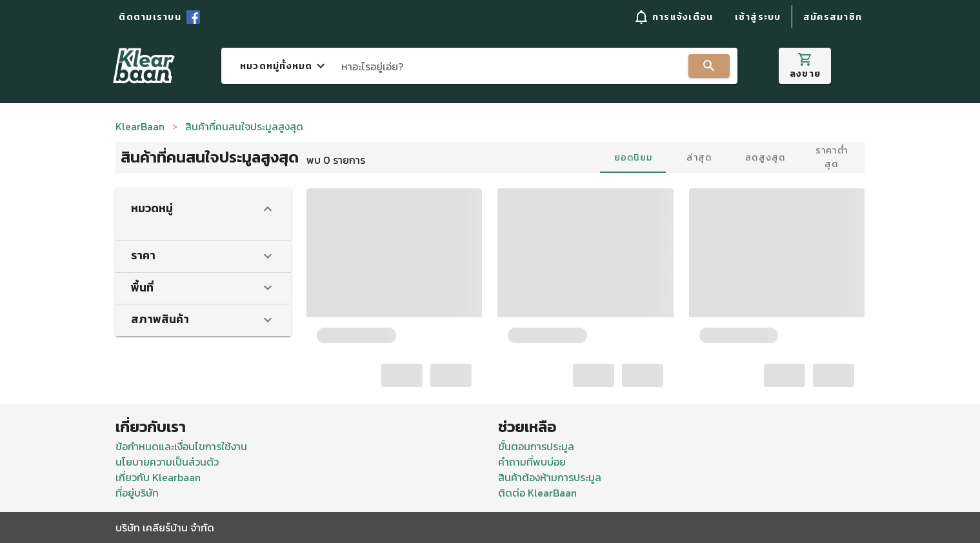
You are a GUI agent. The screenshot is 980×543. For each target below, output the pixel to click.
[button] (673, 17)
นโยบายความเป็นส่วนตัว (167, 462)
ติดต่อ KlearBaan (537, 493)
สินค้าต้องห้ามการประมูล (550, 477)
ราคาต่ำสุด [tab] (832, 157)
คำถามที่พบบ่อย (532, 462)
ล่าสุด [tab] (699, 158)
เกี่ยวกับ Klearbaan (158, 477)
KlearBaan (140, 126)
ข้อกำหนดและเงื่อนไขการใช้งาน (181, 446)
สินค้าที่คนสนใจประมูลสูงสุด (244, 126)
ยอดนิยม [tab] (634, 158)
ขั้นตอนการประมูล (536, 446)
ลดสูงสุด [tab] (765, 158)
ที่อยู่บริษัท (137, 493)
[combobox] (479, 66)
